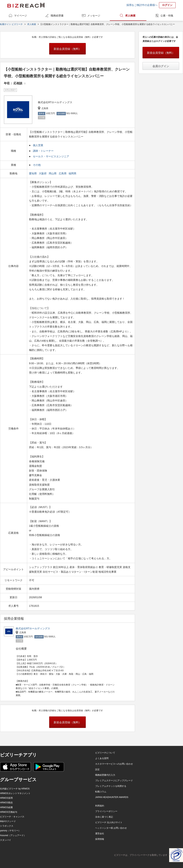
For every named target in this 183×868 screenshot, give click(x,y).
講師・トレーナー (43, 151)
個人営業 (38, 145)
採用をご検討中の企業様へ (142, 5)
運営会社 (100, 834)
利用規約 (100, 806)
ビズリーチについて (105, 753)
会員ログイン (161, 66)
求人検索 (130, 16)
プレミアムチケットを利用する (111, 786)
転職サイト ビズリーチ (11, 24)
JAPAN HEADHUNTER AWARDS (112, 797)
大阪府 (43, 173)
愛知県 (33, 173)
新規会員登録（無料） (67, 49)
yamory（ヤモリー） (10, 831)
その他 (37, 165)
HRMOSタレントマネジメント (15, 793)
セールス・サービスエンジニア (51, 156)
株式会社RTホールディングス (33, 628)
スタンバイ (6, 840)
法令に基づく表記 (104, 817)
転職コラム (101, 792)
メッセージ (94, 16)
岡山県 (53, 173)
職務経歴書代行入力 (105, 775)
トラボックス (7, 826)
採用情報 (100, 839)
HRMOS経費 (6, 807)
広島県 (63, 173)
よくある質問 (102, 758)
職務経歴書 (57, 16)
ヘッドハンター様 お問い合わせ (111, 828)
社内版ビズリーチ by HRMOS (15, 789)
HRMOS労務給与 (9, 812)
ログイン (167, 5)
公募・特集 (167, 16)
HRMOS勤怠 (6, 803)
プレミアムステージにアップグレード (114, 781)
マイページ (21, 16)
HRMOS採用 (6, 798)
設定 (97, 769)
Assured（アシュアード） (13, 835)
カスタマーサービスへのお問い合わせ (114, 764)
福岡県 (73, 173)
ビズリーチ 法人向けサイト (109, 822)
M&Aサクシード (8, 821)
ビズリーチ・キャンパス (12, 817)
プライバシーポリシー (106, 811)
